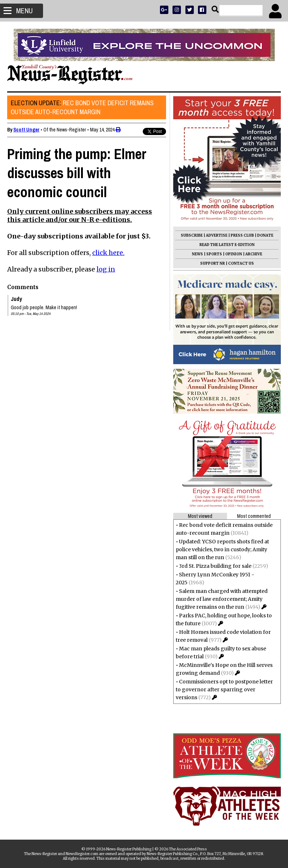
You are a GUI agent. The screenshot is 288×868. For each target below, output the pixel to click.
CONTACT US (241, 263)
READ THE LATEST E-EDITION (227, 245)
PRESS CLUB (242, 235)
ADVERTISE (217, 235)
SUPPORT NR (213, 263)
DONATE (265, 235)
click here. (108, 253)
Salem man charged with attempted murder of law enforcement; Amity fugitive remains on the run (222, 599)
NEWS (197, 254)
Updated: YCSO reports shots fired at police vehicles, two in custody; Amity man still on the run (222, 549)
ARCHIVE (254, 254)
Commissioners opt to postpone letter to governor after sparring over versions (224, 690)
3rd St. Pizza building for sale (215, 566)
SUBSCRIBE (192, 235)
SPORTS (214, 254)
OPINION (234, 254)
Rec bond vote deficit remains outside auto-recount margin (82, 107)
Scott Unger (26, 130)
